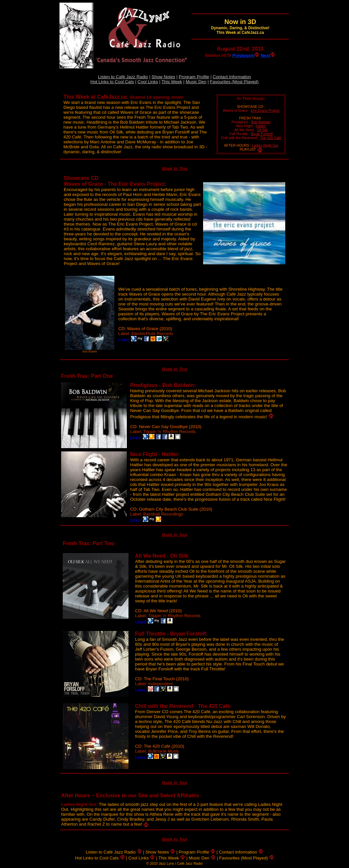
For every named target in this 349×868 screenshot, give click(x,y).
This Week (172, 82)
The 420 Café (271, 138)
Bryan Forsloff (262, 134)
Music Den (196, 82)
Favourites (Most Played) (234, 82)
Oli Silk (262, 130)
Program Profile (194, 77)
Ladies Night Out (265, 145)
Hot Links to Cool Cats (112, 82)
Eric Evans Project (265, 110)
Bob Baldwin (261, 122)
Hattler (261, 126)
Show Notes (163, 77)
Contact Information (232, 77)
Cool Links (148, 82)
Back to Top (174, 169)
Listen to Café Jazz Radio (123, 77)
